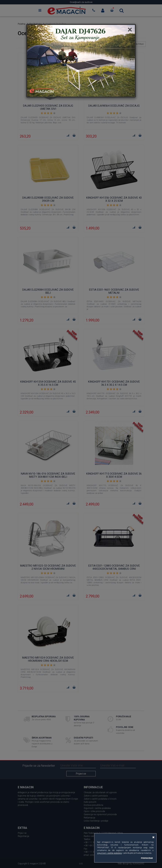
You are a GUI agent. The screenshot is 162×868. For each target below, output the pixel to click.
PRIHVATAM (147, 858)
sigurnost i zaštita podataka (109, 853)
